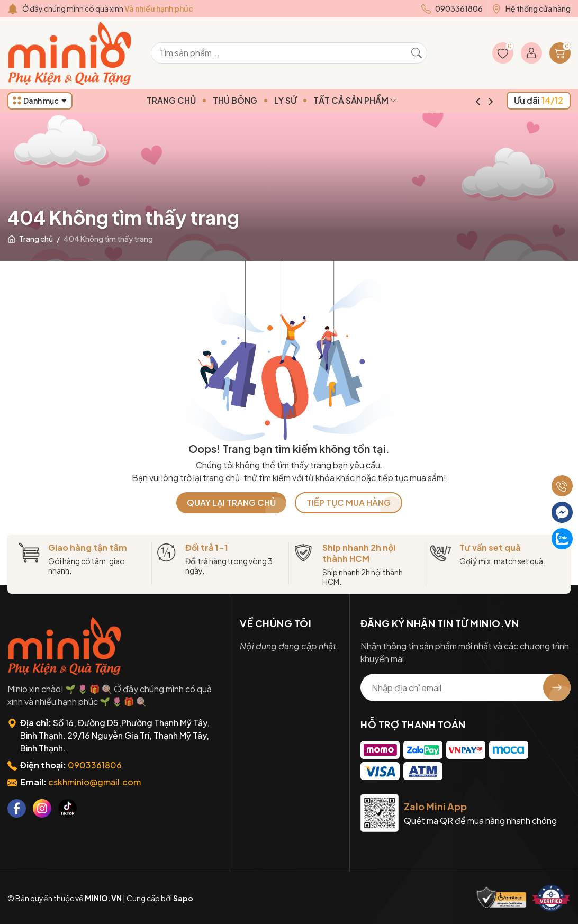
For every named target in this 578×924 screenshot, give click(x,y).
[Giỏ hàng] (560, 53)
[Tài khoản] (531, 53)
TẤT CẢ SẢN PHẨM (373, 100)
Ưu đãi (539, 100)
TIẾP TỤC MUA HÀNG (349, 502)
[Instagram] (42, 808)
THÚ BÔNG (253, 100)
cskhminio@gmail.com (94, 782)
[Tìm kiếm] (417, 53)
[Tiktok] (67, 808)
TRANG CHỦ (189, 100)
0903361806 (95, 765)
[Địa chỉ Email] (466, 687)
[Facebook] (17, 808)
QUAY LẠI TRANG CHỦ (231, 502)
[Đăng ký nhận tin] (557, 687)
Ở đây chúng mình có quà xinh (108, 8)
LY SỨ (303, 100)
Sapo (183, 898)
